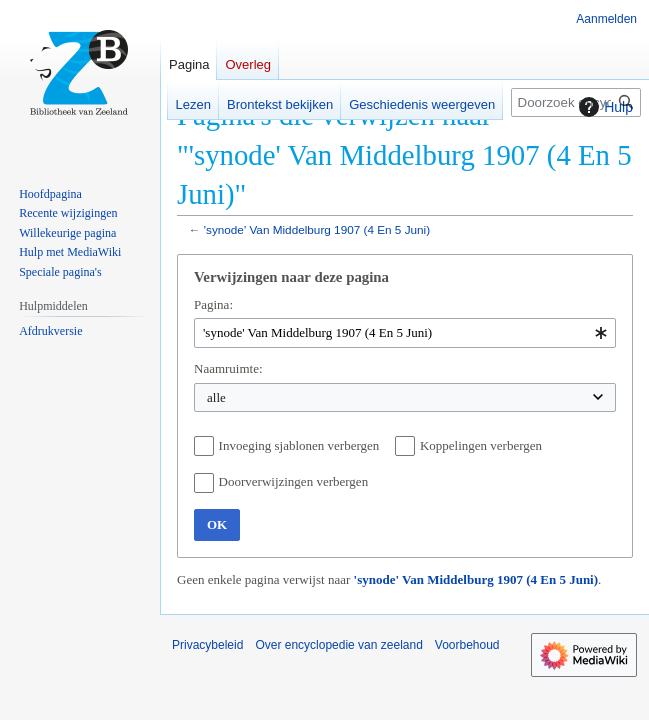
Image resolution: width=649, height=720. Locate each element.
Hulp (603, 107)
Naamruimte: (228, 368)
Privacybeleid (207, 645)
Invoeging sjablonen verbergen (299, 445)
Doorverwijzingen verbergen (294, 481)
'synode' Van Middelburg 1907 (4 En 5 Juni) (317, 229)
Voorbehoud (467, 645)
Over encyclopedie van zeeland (338, 645)
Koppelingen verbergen (481, 445)
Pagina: (213, 304)
